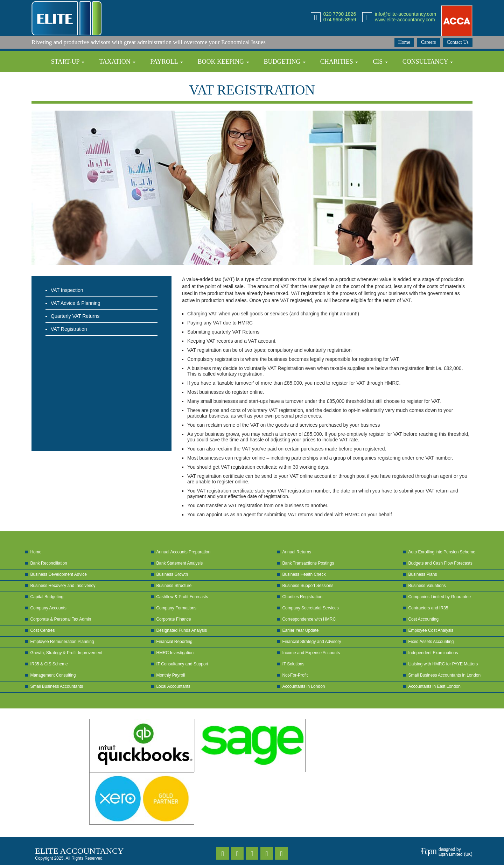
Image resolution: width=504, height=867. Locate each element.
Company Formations (176, 608)
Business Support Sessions (308, 586)
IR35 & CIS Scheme (49, 664)
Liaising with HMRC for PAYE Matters (443, 664)
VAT (214, 83)
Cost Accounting (423, 619)
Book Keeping (223, 62)
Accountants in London (303, 686)
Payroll (167, 62)
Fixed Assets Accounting (431, 642)
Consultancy (428, 62)
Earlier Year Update (300, 630)
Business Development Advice (58, 574)
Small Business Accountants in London (444, 675)
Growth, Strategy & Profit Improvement (66, 653)
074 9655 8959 (340, 20)
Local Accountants (173, 686)
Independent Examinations (433, 653)
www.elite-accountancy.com (405, 20)
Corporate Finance (173, 619)
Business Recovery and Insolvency (63, 586)
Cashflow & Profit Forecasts (182, 597)
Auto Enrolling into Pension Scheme (442, 552)
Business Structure (174, 586)
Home (404, 42)
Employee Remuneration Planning (62, 642)
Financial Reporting (174, 642)
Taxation (117, 62)
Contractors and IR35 (428, 608)
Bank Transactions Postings (308, 563)
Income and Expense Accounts (311, 653)
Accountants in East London (434, 686)
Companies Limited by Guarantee (439, 597)
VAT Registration (69, 329)
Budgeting (285, 62)
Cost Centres (42, 630)
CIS (380, 62)
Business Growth (172, 574)
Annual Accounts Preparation (183, 552)
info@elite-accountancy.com (405, 14)
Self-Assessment (268, 83)
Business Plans (422, 574)
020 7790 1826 (340, 14)
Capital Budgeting (47, 597)
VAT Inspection (67, 290)
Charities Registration (302, 597)
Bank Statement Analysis (179, 563)
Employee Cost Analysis (431, 630)
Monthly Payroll (170, 675)
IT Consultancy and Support (182, 664)
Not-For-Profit (295, 675)
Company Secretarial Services (310, 608)
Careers (429, 42)
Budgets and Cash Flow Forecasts (440, 563)
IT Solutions (293, 664)
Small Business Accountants (57, 686)
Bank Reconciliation (48, 563)
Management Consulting (53, 675)
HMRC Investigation (175, 653)
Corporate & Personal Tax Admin (61, 619)
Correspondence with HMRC (309, 619)
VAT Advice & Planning (76, 303)
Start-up (68, 62)
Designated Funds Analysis (181, 630)
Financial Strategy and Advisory (311, 642)
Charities (339, 62)
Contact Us (458, 42)
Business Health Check (304, 574)
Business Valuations (427, 586)
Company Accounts (48, 608)
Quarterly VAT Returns (75, 316)
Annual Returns (297, 552)
